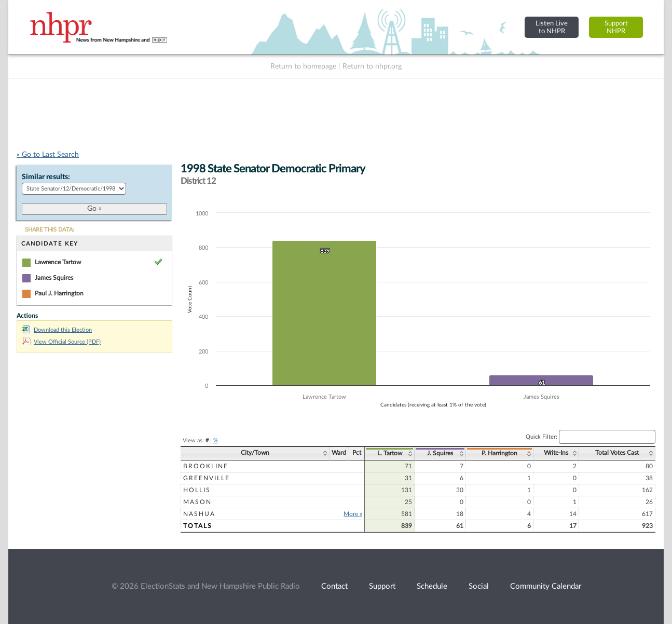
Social (479, 586)
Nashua (199, 514)
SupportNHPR (616, 27)
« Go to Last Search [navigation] (48, 155)
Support (382, 586)
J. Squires (440, 453)
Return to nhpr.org (372, 66)
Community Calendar (546, 586)
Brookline (206, 466)
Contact (334, 586)
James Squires (54, 278)
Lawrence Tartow (58, 262)
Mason (197, 502)
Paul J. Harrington (59, 293)
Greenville (207, 478)
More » (353, 514)
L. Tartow (390, 453)
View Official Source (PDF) (61, 342)
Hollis (197, 490)
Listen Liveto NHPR (552, 27)
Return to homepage (303, 66)
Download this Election (57, 330)
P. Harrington (499, 453)
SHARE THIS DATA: (50, 230)
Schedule (432, 586)
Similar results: (46, 177)
